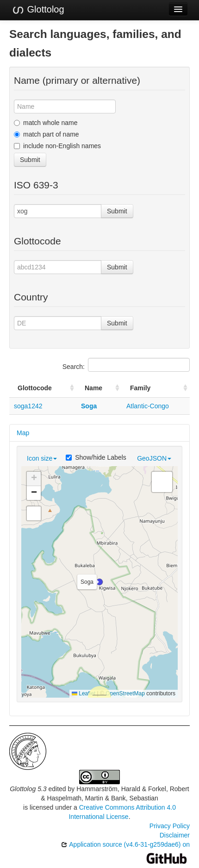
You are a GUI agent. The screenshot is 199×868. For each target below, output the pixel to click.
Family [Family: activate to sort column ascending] (140, 388)
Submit (30, 160)
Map (23, 433)
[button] (99, 582)
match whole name (46, 123)
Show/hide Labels (96, 457)
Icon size (42, 458)
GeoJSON (154, 458)
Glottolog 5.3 (28, 789)
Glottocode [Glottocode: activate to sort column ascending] (35, 388)
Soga (89, 406)
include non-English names (57, 146)
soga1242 (28, 406)
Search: (126, 365)
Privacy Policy (170, 826)
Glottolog (38, 10)
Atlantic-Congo (148, 406)
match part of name (47, 134)
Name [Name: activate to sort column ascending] (93, 388)
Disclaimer (175, 835)
